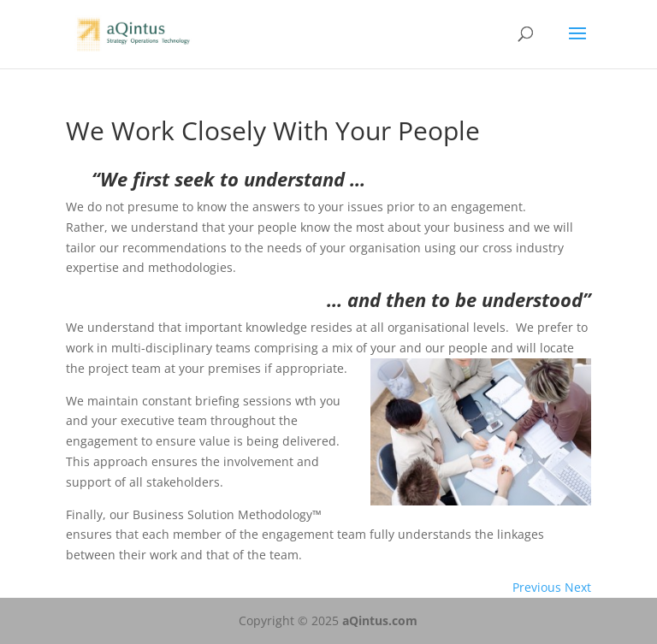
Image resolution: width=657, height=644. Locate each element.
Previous (537, 587)
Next (578, 587)
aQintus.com (380, 620)
